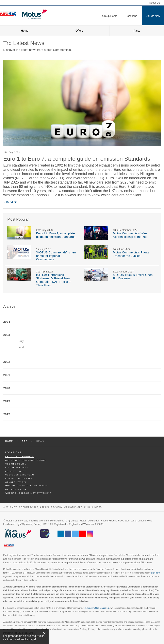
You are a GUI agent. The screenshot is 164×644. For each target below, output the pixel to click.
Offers (79, 31)
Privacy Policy (16, 471)
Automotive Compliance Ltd (97, 608)
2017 (7, 414)
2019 (7, 401)
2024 (7, 322)
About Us (155, 3)
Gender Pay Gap (16, 482)
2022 (7, 362)
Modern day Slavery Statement (27, 486)
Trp (25, 441)
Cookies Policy (16, 464)
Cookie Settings (17, 468)
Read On (12, 202)
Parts (137, 31)
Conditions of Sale (19, 478)
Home (25, 31)
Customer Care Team (20, 475)
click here (155, 573)
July (21, 341)
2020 (7, 388)
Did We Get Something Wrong (26, 460)
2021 (7, 375)
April (22, 347)
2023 (7, 335)
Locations (13, 452)
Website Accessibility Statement (28, 493)
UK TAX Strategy (17, 489)
